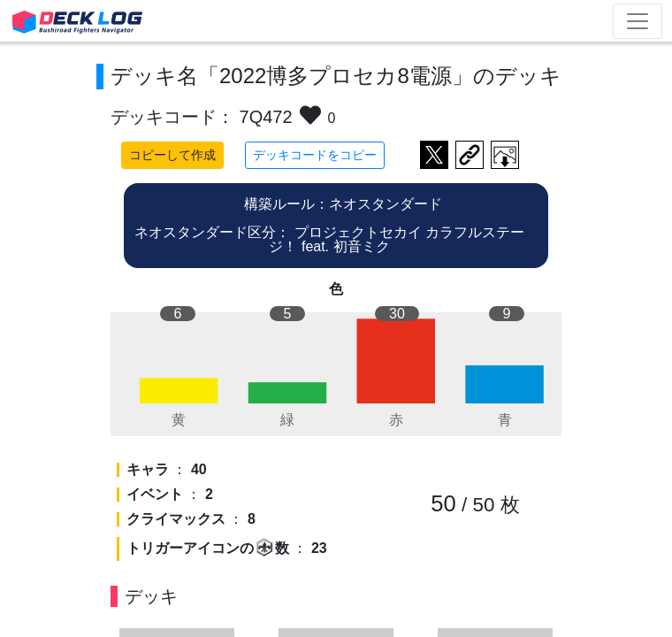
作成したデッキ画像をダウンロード (505, 155)
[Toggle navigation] (638, 21)
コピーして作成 (172, 155)
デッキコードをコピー (315, 155)
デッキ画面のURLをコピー (470, 155)
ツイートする (434, 155)
